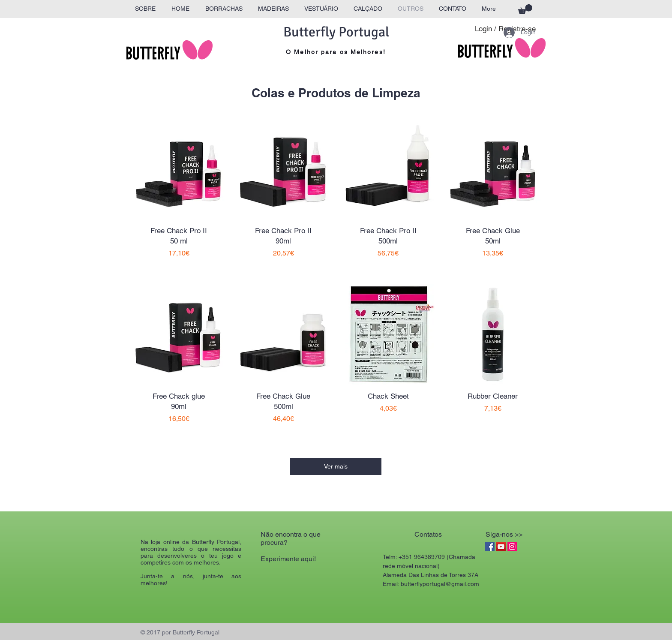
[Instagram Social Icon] (512, 547)
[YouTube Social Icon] (501, 547)
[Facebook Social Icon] (490, 547)
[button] (525, 9)
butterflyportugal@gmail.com (440, 584)
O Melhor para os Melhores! (336, 52)
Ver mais (336, 466)
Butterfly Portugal (336, 32)
